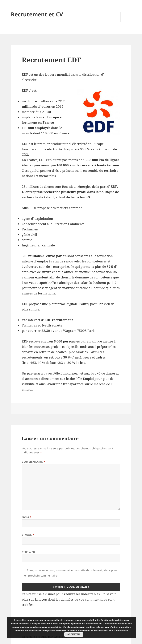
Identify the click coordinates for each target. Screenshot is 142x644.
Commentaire (33, 462)
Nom (27, 517)
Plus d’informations (119, 630)
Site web (28, 552)
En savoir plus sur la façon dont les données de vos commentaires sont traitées (69, 599)
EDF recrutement (59, 320)
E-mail (28, 535)
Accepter (74, 634)
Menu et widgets (126, 22)
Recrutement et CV (37, 14)
